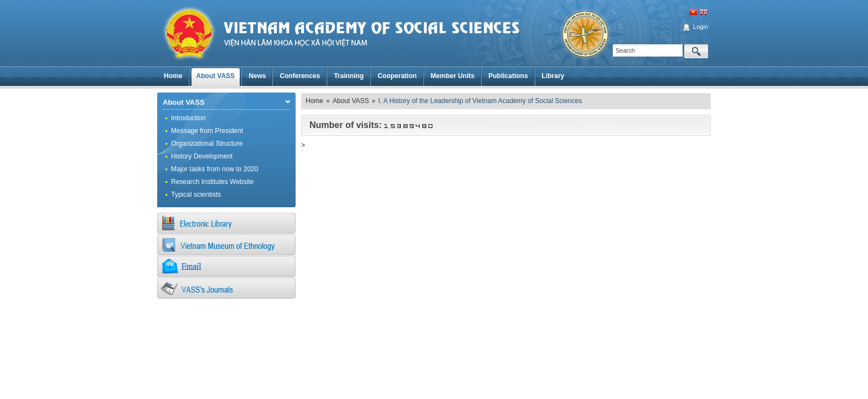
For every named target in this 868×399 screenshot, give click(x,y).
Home (314, 101)
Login (701, 27)
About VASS (184, 102)
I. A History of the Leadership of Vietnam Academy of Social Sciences (480, 101)
